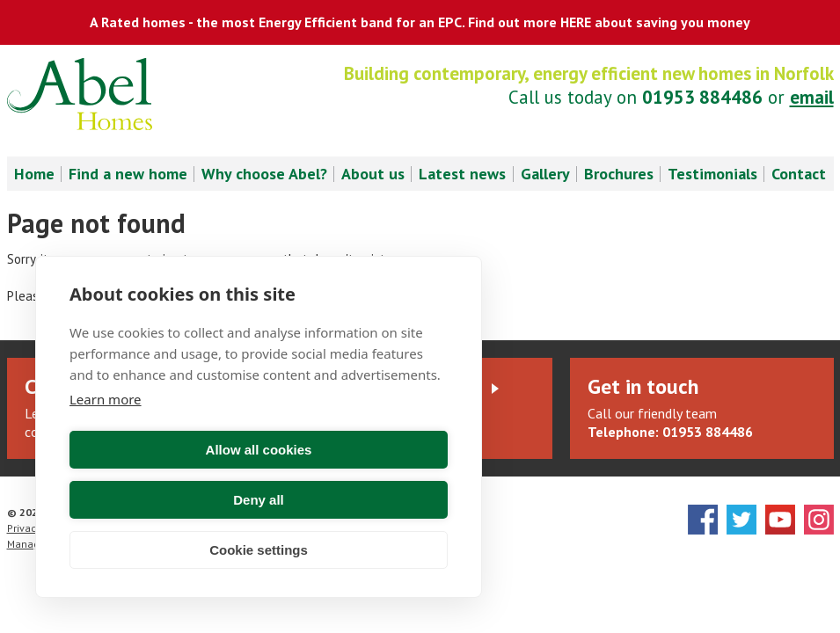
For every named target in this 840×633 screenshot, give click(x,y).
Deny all (356, 500)
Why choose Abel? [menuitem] (264, 174)
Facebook (703, 520)
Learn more (106, 449)
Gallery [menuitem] (545, 174)
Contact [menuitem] (799, 174)
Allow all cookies (161, 500)
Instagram (819, 520)
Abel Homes (80, 94)
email (812, 97)
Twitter (741, 520)
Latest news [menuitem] (462, 174)
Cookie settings (259, 550)
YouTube (780, 520)
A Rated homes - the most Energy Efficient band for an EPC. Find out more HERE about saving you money (420, 22)
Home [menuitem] (34, 174)
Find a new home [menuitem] (128, 174)
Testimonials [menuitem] (712, 174)
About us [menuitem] (373, 174)
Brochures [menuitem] (619, 174)
